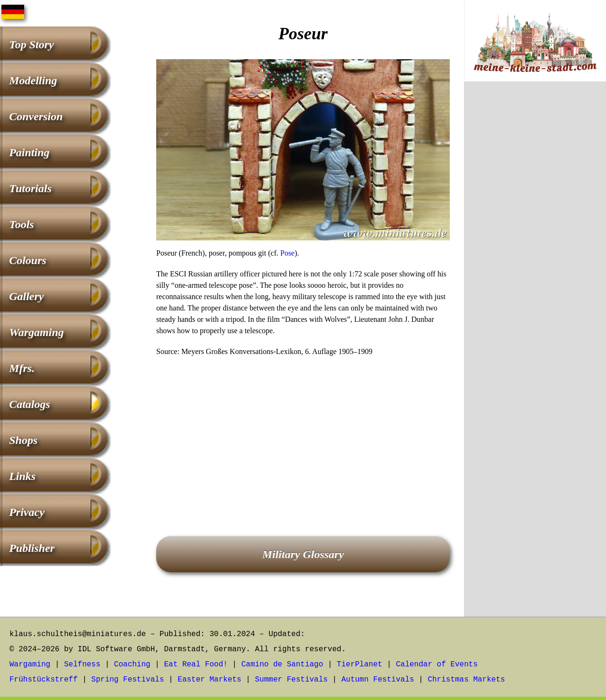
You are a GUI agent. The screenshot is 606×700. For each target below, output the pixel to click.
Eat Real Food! (196, 665)
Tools (21, 224)
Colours (28, 260)
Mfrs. (22, 368)
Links (22, 476)
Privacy (27, 512)
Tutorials (30, 188)
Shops (23, 440)
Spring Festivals (128, 680)
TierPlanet (359, 665)
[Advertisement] (303, 433)
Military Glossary (303, 554)
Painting (29, 152)
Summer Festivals (292, 680)
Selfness (82, 665)
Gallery (26, 296)
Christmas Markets (466, 680)
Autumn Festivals (378, 680)
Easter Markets (209, 680)
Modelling (33, 80)
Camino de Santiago (282, 665)
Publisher (32, 548)
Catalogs (30, 404)
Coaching (132, 665)
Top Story (31, 44)
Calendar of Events (437, 665)
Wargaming (36, 332)
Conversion (36, 116)
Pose (287, 253)
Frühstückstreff (44, 680)
